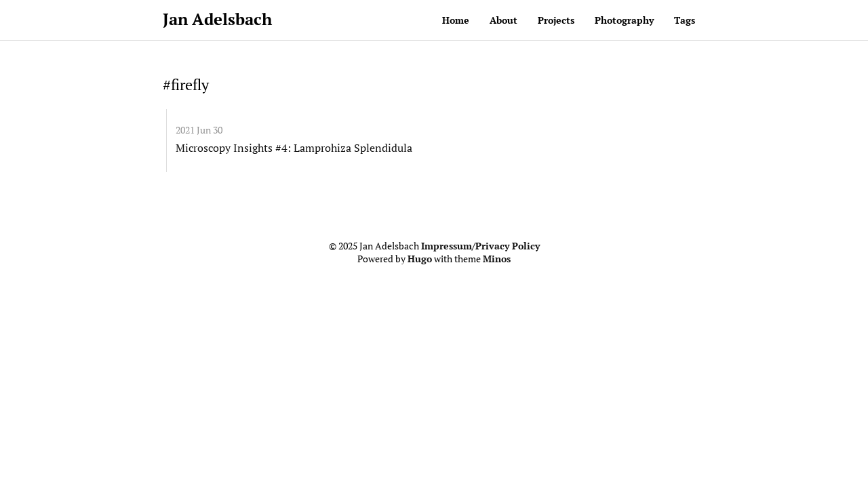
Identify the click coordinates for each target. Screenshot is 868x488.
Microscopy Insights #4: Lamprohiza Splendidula (294, 148)
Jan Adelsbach (217, 19)
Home (456, 20)
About (504, 20)
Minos (497, 259)
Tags (685, 20)
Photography (624, 20)
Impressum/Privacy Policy (480, 246)
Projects (556, 20)
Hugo (420, 259)
